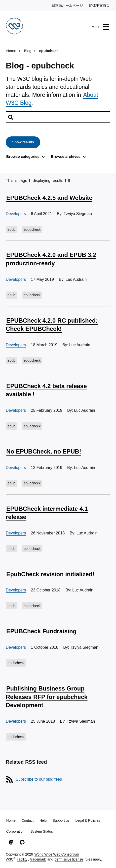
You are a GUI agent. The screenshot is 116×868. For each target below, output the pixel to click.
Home (11, 51)
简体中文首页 (100, 5)
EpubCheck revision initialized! (50, 574)
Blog (28, 51)
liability (22, 859)
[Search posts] (58, 117)
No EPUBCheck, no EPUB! (44, 451)
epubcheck (49, 51)
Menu (101, 27)
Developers (16, 214)
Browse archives (66, 156)
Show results (23, 142)
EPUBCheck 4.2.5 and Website (49, 198)
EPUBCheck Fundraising (41, 631)
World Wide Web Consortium (57, 854)
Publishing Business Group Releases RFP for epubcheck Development (47, 697)
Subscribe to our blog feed (39, 779)
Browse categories (23, 156)
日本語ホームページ (68, 5)
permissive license (69, 859)
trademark (38, 859)
